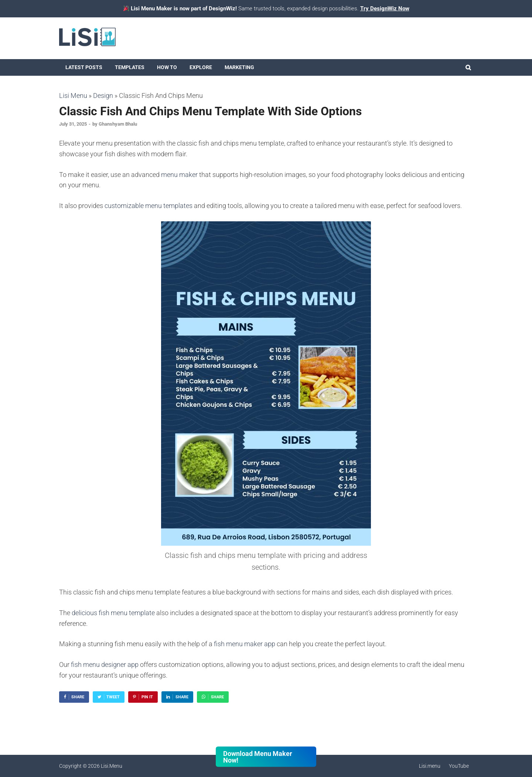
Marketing (239, 67)
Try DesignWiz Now (385, 8)
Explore (201, 67)
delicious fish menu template (113, 613)
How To (167, 67)
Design (103, 96)
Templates (130, 67)
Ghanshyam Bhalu (118, 124)
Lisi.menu (430, 766)
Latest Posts (84, 67)
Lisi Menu (73, 96)
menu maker (179, 175)
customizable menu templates (149, 206)
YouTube (459, 766)
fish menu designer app (105, 664)
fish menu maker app (245, 644)
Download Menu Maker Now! (258, 756)
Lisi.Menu (112, 766)
